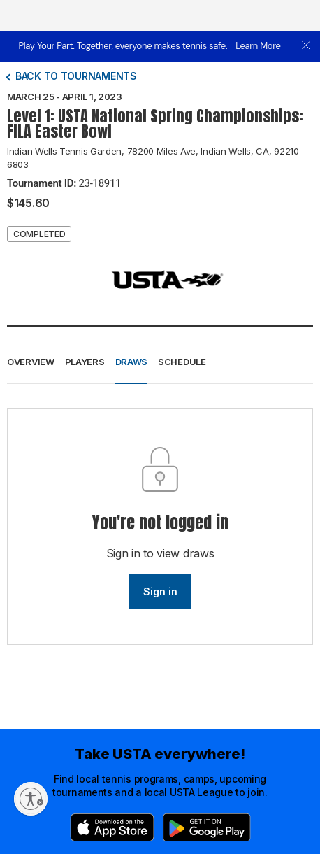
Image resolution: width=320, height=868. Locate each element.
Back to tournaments (76, 76)
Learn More (258, 46)
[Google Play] (207, 827)
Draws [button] (132, 362)
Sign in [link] (160, 591)
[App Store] (112, 827)
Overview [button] (31, 362)
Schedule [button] (182, 362)
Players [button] (85, 362)
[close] (306, 47)
